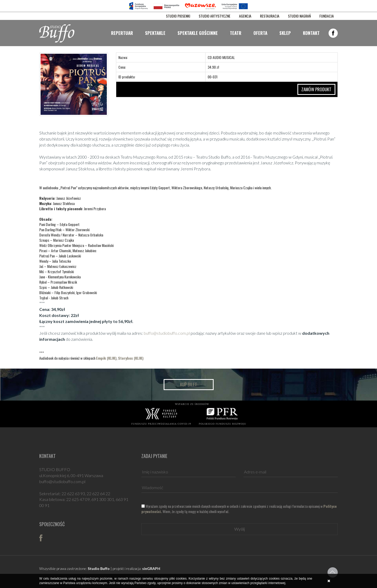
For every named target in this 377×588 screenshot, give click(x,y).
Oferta (260, 33)
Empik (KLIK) (106, 358)
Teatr (236, 33)
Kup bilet (189, 384)
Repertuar (122, 33)
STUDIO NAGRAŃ (299, 16)
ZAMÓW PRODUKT (316, 89)
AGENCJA (245, 16)
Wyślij (240, 529)
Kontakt (311, 33)
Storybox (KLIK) (131, 358)
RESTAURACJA (270, 16)
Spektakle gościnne (198, 33)
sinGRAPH (151, 568)
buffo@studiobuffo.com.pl (167, 333)
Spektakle (155, 33)
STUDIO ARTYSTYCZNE (215, 16)
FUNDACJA (327, 16)
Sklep (285, 33)
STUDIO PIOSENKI (178, 16)
